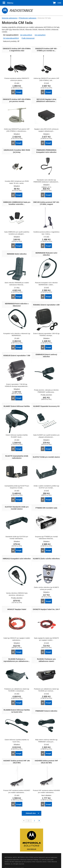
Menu (8, 3)
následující (39, 821)
